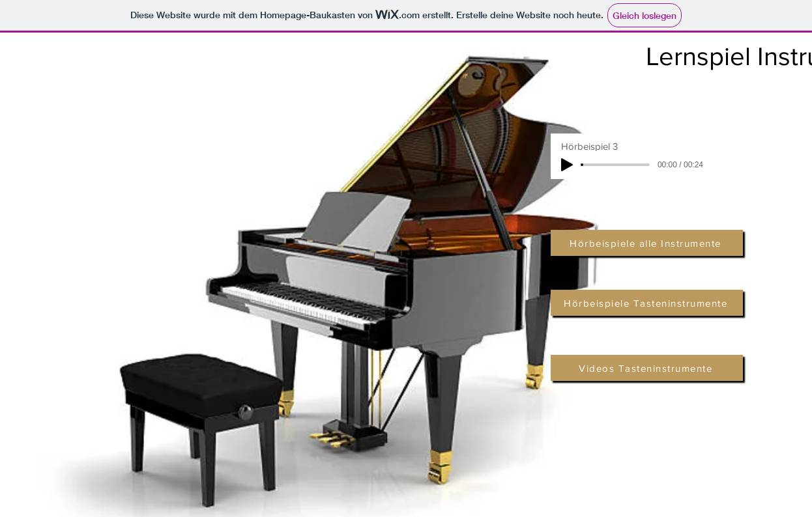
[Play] (567, 165)
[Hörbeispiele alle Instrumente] (647, 243)
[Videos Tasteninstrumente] (647, 368)
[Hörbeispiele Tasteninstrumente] (647, 303)
